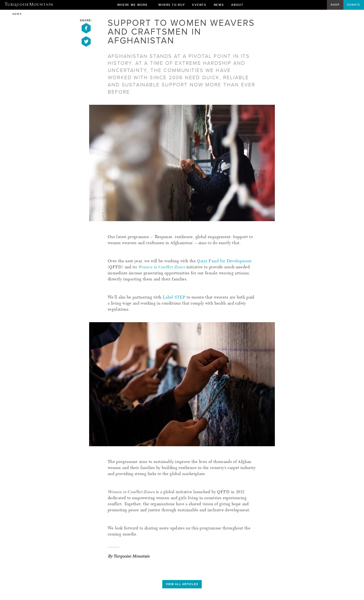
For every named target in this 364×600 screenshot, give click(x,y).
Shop (335, 5)
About (239, 6)
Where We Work (134, 6)
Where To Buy (172, 5)
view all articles (182, 584)
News (219, 5)
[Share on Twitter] (86, 46)
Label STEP (174, 298)
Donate (354, 5)
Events (199, 5)
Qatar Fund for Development (224, 261)
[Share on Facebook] (86, 33)
